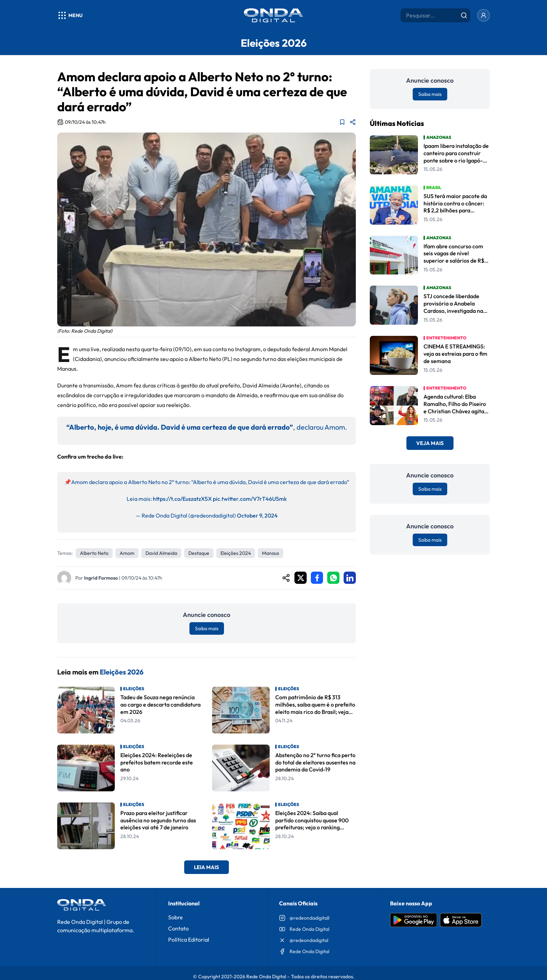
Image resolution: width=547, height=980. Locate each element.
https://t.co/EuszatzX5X (182, 499)
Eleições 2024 (236, 553)
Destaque (199, 553)
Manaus (271, 553)
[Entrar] (484, 15)
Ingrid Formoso (101, 578)
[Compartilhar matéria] (353, 122)
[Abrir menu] (70, 15)
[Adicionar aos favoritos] (342, 122)
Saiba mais (207, 628)
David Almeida (161, 553)
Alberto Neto (94, 553)
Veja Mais (430, 443)
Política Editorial (189, 940)
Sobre (175, 917)
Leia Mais (207, 867)
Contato (178, 928)
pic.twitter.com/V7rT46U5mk (250, 499)
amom (127, 553)
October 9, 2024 (257, 515)
